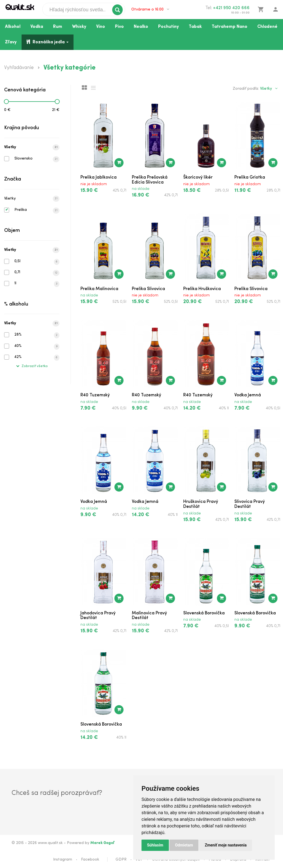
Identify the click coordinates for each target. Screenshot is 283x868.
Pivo (119, 27)
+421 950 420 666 (231, 8)
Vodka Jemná (248, 395)
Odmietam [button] (184, 845)
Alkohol (13, 27)
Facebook (90, 860)
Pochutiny (168, 27)
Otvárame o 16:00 (150, 9)
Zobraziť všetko (32, 366)
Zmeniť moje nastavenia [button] (226, 845)
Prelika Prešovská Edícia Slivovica (150, 180)
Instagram (63, 860)
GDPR (121, 860)
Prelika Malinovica (99, 289)
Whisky (79, 27)
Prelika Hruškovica (202, 289)
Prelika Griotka (250, 177)
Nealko (141, 27)
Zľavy (11, 42)
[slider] (6, 102)
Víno (101, 27)
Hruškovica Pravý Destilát (201, 504)
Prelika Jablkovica (99, 177)
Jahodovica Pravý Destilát (98, 616)
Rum (58, 27)
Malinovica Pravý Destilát (149, 616)
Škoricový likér (198, 177)
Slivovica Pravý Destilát (250, 504)
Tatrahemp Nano (230, 27)
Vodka (37, 27)
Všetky (32, 147)
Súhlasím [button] (155, 845)
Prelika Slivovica (148, 289)
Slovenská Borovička (204, 613)
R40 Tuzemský (95, 395)
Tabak (195, 27)
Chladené (267, 27)
